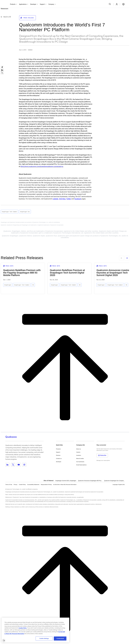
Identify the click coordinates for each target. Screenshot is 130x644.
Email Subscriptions (81, 465)
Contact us (59, 458)
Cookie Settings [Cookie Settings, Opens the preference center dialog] (44, 638)
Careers (78, 452)
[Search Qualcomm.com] (110, 4)
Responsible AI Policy (46, 485)
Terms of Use (9, 485)
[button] (65, 484)
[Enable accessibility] (4, 640)
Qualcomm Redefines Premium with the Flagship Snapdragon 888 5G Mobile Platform (22, 273)
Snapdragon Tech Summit (9, 212)
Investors (79, 455)
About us (79, 449)
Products (58, 449)
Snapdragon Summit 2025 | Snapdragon (66, 481)
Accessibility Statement (33, 485)
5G (33, 285)
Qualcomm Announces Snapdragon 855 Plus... (90, 481)
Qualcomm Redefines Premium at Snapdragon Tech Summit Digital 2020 (67, 273)
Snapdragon (8, 285)
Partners (58, 455)
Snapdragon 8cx (25, 212)
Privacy (15, 485)
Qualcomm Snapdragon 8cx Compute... (114, 481)
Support (58, 452)
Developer (59, 462)
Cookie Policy (22, 485)
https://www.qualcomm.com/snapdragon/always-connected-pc (42, 166)
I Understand (60, 638)
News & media (80, 458)
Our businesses (80, 462)
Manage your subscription (103, 460)
